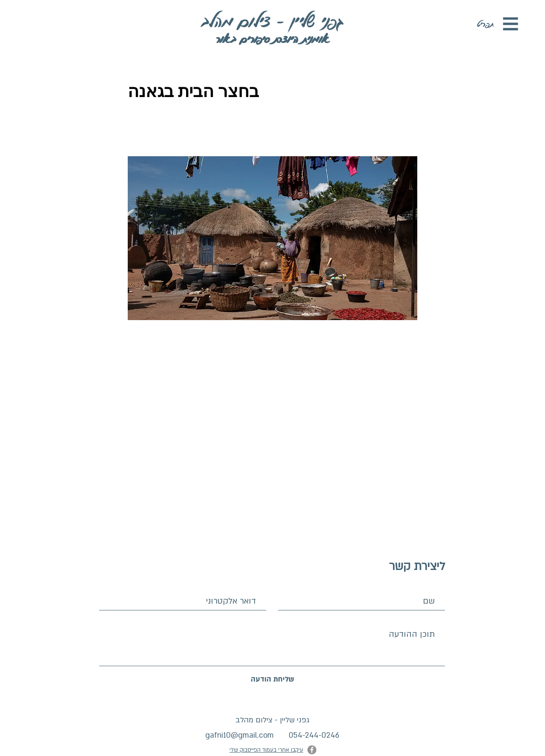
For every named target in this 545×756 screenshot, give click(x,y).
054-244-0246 (314, 735)
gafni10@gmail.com (240, 735)
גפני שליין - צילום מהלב (272, 720)
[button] (511, 24)
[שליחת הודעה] (272, 680)
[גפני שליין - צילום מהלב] (272, 21)
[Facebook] (312, 750)
